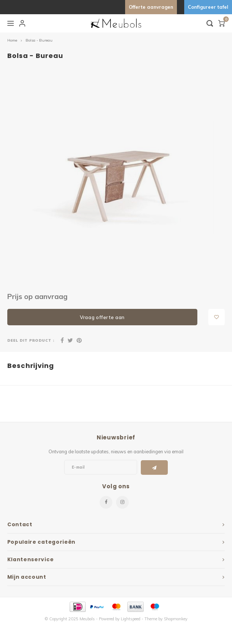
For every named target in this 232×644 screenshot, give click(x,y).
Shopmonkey (176, 619)
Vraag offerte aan (102, 317)
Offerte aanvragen (151, 7)
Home (12, 40)
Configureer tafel (208, 7)
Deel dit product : (31, 340)
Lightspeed (131, 619)
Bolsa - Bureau (39, 40)
